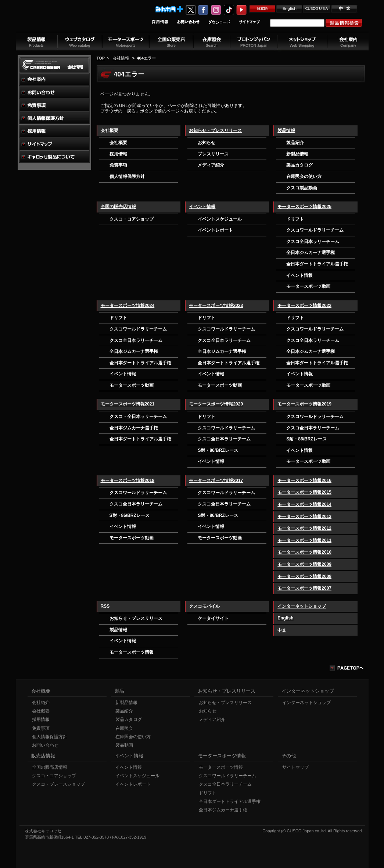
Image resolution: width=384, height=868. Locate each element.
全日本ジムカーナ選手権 (311, 253)
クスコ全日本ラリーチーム (313, 242)
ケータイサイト (213, 618)
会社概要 (118, 143)
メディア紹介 (211, 165)
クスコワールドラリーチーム (315, 230)
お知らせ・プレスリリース (215, 131)
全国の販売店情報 (118, 207)
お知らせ (207, 143)
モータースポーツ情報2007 (304, 588)
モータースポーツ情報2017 (216, 481)
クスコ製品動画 (302, 188)
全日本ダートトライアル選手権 (317, 264)
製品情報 (286, 131)
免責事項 (118, 165)
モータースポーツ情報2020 (216, 404)
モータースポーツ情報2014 (304, 504)
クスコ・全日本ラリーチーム (138, 417)
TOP (101, 58)
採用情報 (118, 154)
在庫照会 (124, 728)
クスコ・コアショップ (132, 219)
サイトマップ (295, 767)
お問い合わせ (45, 745)
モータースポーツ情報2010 (304, 552)
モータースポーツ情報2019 (304, 404)
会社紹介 (41, 703)
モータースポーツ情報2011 (304, 540)
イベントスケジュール (220, 219)
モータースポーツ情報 (132, 652)
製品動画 (124, 745)
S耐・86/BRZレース (218, 450)
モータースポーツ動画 (308, 286)
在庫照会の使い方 (304, 176)
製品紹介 (295, 143)
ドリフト (295, 219)
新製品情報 (297, 154)
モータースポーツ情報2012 (304, 528)
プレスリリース (213, 154)
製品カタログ (299, 165)
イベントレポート (215, 230)
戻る (131, 111)
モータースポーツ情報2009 (304, 564)
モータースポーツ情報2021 (128, 404)
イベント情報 (202, 207)
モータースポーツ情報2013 (304, 517)
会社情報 (121, 58)
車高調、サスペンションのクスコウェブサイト (64, 20)
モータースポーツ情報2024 (128, 306)
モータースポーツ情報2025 (304, 207)
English (285, 618)
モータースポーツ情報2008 (304, 576)
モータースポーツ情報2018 (128, 481)
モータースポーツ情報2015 (304, 492)
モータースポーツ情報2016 (304, 481)
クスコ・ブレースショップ (58, 784)
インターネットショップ (302, 606)
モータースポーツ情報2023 (216, 306)
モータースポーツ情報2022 (304, 306)
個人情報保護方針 (127, 176)
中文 (282, 630)
